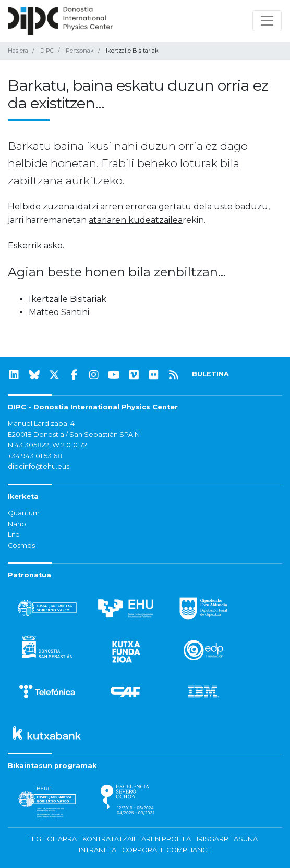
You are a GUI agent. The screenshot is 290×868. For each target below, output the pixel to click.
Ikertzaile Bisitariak (68, 299)
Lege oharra (52, 839)
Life (14, 534)
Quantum (24, 513)
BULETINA (210, 374)
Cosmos (21, 545)
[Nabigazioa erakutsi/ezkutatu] (267, 21)
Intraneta (98, 850)
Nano (17, 524)
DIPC (47, 51)
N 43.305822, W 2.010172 (47, 445)
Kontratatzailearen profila (137, 839)
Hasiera (18, 51)
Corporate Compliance (167, 850)
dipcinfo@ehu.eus (39, 466)
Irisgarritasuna (227, 839)
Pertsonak (80, 51)
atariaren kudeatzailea (136, 220)
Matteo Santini (59, 312)
